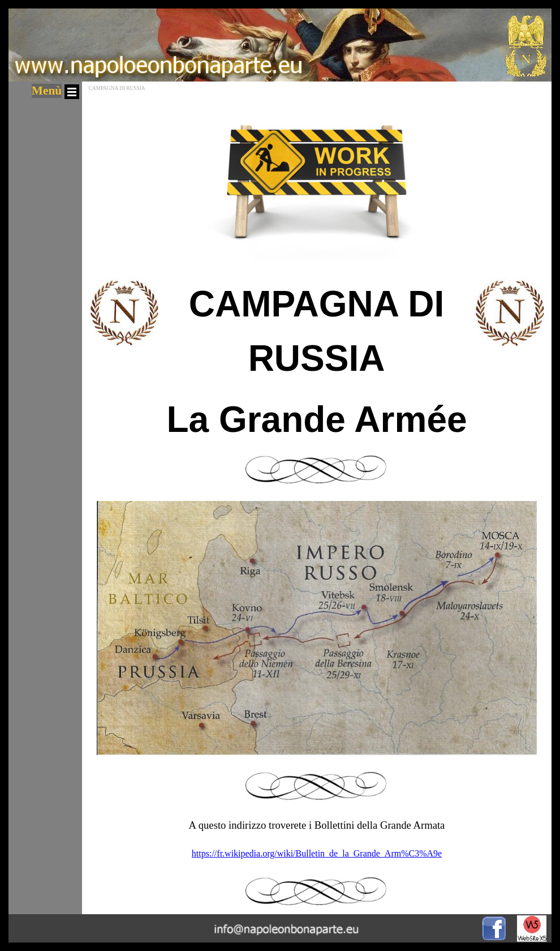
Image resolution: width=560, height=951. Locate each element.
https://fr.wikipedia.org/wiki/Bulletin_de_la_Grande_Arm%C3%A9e (317, 853)
